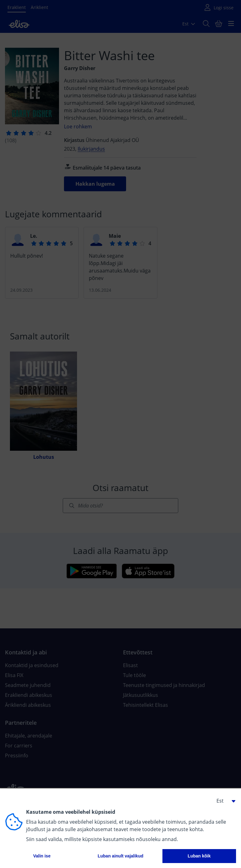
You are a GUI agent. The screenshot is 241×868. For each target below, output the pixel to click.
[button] (224, 801)
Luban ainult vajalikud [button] (120, 856)
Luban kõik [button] (199, 856)
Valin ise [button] (42, 856)
